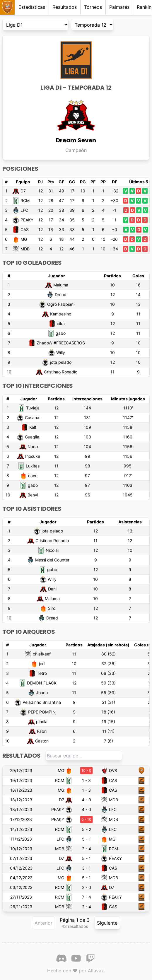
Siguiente (107, 923)
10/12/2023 (21, 849)
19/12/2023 (21, 780)
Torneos (93, 7)
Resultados (65, 7)
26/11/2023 (21, 907)
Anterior (43, 923)
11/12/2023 (21, 839)
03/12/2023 (21, 887)
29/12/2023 (21, 770)
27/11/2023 (21, 897)
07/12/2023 (21, 858)
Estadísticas (32, 7)
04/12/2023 (21, 868)
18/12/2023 (21, 790)
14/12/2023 (21, 829)
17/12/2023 (21, 819)
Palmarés (119, 7)
